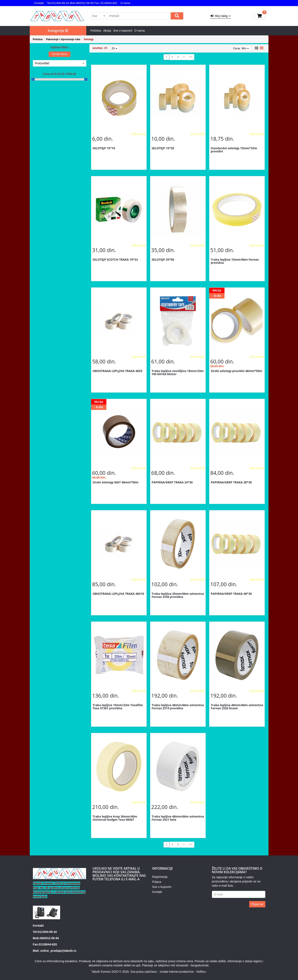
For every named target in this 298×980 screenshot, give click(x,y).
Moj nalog (221, 16)
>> (191, 57)
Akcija (107, 31)
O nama (125, 3)
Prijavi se (257, 904)
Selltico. (202, 972)
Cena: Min (241, 48)
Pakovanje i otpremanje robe (63, 39)
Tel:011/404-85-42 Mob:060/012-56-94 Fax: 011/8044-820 (82, 3)
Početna (96, 31)
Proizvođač (60, 63)
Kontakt (39, 3)
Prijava (157, 882)
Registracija (160, 877)
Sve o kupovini (123, 31)
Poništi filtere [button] (59, 54)
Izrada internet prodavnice (177, 972)
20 (114, 48)
